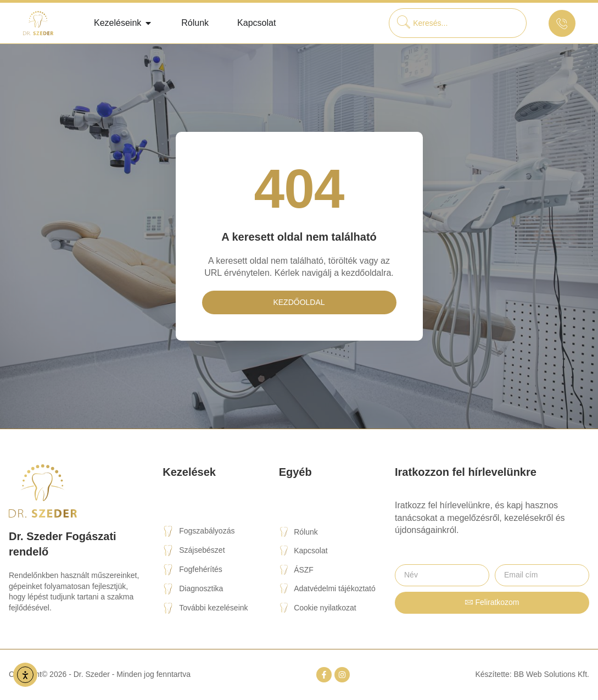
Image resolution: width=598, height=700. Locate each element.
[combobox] (458, 23)
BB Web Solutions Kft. (552, 674)
